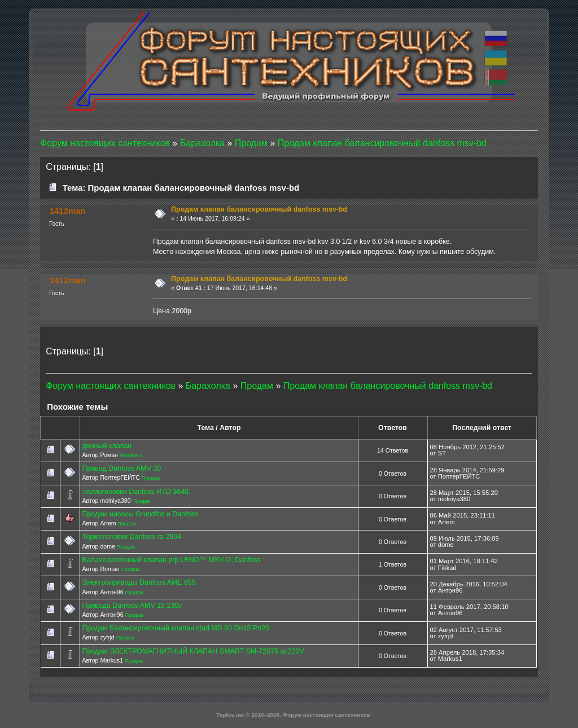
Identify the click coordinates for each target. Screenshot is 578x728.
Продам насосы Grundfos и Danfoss (140, 514)
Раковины (131, 455)
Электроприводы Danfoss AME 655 (139, 582)
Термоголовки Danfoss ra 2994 (132, 537)
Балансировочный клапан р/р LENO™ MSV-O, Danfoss (171, 560)
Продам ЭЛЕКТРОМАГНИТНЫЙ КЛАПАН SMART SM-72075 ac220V (193, 651)
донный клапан (107, 446)
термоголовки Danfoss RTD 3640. (136, 492)
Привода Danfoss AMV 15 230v (132, 606)
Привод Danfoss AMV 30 (121, 468)
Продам (151, 478)
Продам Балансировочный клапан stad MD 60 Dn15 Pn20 (175, 628)
